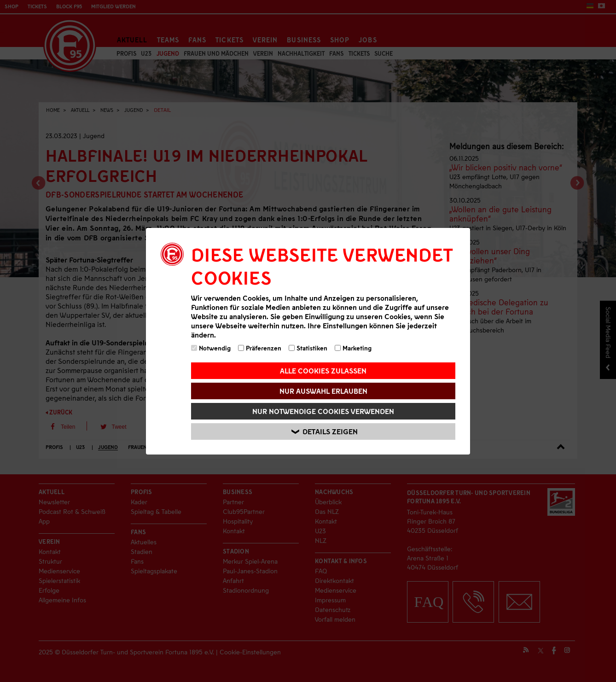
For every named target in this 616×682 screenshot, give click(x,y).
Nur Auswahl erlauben (323, 391)
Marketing (353, 348)
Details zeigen (325, 431)
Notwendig (211, 348)
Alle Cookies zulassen (323, 370)
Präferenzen (260, 348)
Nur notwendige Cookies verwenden (323, 411)
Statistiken (308, 348)
